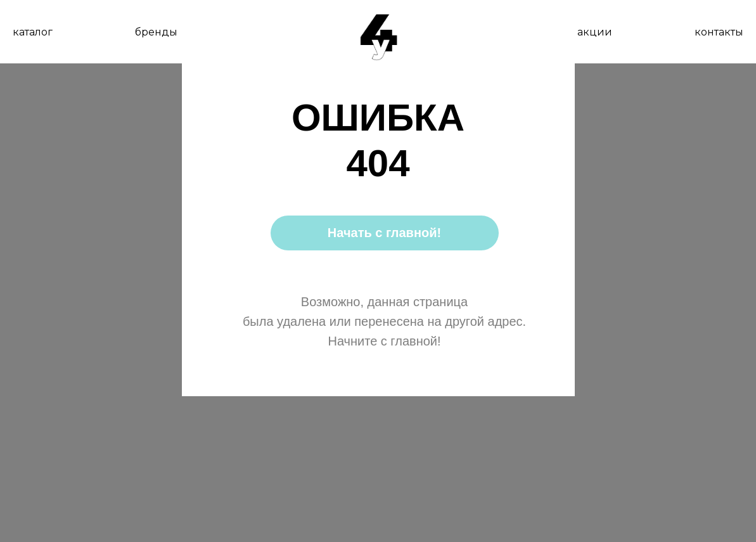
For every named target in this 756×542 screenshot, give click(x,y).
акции (595, 32)
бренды (156, 32)
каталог (33, 32)
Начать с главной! (384, 233)
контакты (719, 32)
